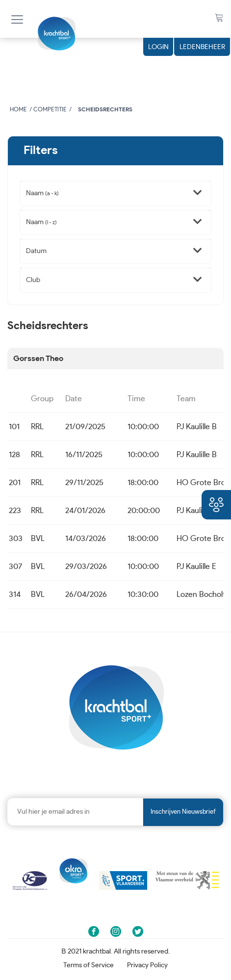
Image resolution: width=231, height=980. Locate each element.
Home (18, 109)
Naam (42, 193)
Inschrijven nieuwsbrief (183, 812)
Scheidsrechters (105, 109)
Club (33, 280)
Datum (36, 251)
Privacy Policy (147, 965)
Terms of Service (89, 965)
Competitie (50, 109)
